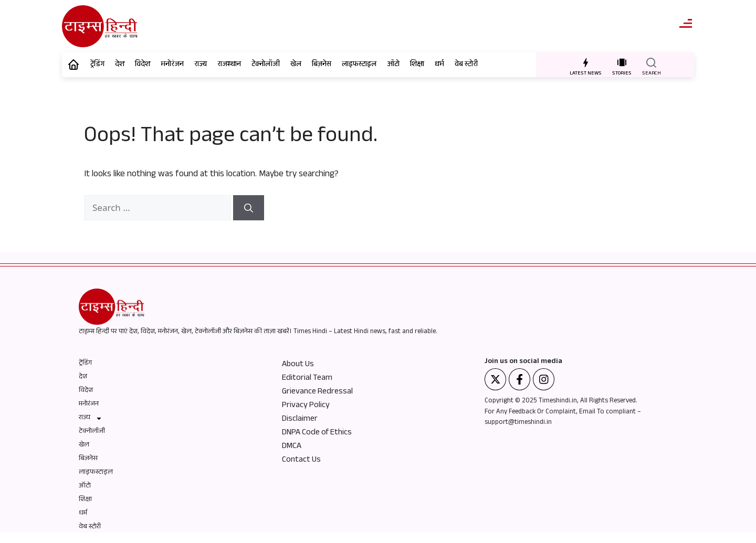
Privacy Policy (306, 406)
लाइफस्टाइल (359, 65)
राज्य (201, 65)
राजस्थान (229, 65)
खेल (296, 65)
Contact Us (301, 461)
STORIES (622, 74)
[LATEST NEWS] (586, 62)
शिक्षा (417, 65)
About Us (298, 365)
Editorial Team (307, 379)
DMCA (292, 447)
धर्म (439, 65)
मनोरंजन (172, 65)
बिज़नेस (322, 65)
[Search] (249, 208)
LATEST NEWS (586, 74)
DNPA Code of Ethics (317, 433)
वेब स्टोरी (466, 65)
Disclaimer (300, 420)
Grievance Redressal (317, 392)
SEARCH (652, 74)
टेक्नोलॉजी (266, 65)
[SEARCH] (651, 62)
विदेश (143, 65)
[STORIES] (622, 62)
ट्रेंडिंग (97, 65)
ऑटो (393, 65)
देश (120, 65)
